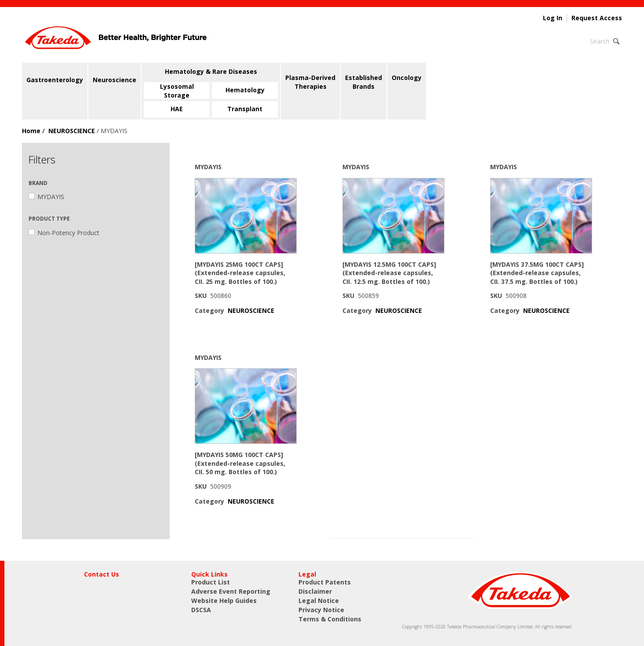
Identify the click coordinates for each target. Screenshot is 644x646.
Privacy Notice (321, 610)
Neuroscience (115, 80)
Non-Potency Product (64, 233)
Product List (211, 582)
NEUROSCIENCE (72, 131)
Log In (553, 18)
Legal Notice (319, 601)
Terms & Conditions (330, 619)
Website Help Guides (224, 601)
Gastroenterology (55, 80)
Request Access (597, 18)
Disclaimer (315, 591)
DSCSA (201, 610)
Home (31, 131)
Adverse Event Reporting (231, 591)
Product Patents (325, 582)
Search (600, 41)
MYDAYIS (46, 197)
